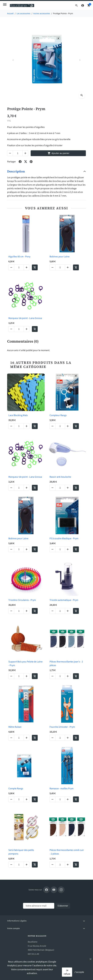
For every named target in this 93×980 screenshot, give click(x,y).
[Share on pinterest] (31, 162)
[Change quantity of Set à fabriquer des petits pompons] (19, 865)
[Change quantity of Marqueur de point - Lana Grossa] (19, 329)
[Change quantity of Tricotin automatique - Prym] (60, 611)
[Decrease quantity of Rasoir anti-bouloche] (52, 488)
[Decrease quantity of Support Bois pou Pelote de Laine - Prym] (11, 676)
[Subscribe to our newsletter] (63, 906)
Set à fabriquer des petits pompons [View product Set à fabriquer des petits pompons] (21, 852)
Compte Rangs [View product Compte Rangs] (16, 789)
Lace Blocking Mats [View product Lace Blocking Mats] (18, 415)
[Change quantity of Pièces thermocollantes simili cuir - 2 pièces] (60, 865)
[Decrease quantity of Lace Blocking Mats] (11, 426)
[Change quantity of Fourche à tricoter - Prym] (60, 738)
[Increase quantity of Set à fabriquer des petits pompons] (27, 865)
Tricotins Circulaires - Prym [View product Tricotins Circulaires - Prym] (22, 600)
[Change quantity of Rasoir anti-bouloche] (60, 488)
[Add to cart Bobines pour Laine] (76, 267)
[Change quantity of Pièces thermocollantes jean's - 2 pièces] (60, 676)
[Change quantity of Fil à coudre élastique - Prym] (60, 549)
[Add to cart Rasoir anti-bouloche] (76, 488)
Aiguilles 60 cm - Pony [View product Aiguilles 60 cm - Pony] (19, 257)
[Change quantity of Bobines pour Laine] (60, 267)
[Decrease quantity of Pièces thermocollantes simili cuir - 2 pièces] (52, 865)
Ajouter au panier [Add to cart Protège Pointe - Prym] (58, 153)
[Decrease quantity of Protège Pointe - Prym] (10, 153)
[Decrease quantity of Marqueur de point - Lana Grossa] (11, 329)
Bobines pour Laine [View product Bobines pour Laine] (60, 257)
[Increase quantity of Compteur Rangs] (68, 426)
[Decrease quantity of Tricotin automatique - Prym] (52, 611)
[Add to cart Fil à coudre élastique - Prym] (76, 549)
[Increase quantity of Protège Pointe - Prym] (25, 153)
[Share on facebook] (20, 162)
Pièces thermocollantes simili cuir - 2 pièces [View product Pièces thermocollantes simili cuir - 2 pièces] (67, 852)
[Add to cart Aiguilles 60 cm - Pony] (35, 267)
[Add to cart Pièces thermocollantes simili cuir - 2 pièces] (76, 865)
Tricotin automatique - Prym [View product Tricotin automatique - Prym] (64, 600)
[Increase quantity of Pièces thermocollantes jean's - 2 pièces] (68, 676)
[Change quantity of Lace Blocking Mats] (19, 426)
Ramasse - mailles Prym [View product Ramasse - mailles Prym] (62, 789)
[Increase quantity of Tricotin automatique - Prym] (68, 611)
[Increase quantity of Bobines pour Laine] (68, 267)
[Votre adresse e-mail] (39, 906)
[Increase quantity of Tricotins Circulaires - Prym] (27, 611)
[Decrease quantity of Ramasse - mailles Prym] (52, 799)
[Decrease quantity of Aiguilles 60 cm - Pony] (11, 267)
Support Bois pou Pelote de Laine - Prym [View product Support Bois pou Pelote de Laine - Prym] (25, 663)
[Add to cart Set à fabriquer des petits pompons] (35, 865)
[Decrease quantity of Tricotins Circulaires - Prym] (11, 611)
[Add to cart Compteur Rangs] (76, 426)
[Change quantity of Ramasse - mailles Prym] (60, 799)
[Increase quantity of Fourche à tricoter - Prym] (68, 738)
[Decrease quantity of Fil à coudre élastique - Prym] (52, 549)
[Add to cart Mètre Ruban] (35, 738)
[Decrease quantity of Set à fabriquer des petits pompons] (11, 865)
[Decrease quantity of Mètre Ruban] (11, 738)
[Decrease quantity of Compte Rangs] (11, 799)
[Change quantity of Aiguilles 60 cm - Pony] (19, 267)
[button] (77, 5)
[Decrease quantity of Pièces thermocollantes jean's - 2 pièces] (52, 676)
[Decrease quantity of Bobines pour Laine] (52, 267)
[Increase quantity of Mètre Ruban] (27, 738)
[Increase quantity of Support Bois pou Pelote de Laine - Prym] (27, 676)
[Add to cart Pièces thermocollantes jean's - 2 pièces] (76, 676)
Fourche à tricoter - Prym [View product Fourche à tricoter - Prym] (62, 727)
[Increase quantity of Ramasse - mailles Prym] (68, 799)
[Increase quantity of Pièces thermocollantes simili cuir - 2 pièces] (68, 865)
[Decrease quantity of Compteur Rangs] (52, 426)
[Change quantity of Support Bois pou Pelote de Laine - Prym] (19, 676)
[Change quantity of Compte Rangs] (19, 799)
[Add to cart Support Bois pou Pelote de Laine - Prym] (35, 676)
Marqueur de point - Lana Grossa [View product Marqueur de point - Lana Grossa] (25, 318)
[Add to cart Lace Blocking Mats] (35, 426)
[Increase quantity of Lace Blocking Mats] (27, 426)
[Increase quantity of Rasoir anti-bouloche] (68, 488)
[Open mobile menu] (5, 5)
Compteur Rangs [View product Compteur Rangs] (58, 415)
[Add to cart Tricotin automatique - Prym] (76, 611)
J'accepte (79, 972)
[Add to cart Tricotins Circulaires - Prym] (35, 611)
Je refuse (67, 972)
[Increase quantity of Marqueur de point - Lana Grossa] (27, 329)
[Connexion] (83, 5)
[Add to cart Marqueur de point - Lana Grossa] (35, 329)
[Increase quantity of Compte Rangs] (27, 799)
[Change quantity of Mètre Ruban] (19, 738)
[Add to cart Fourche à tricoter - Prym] (76, 738)
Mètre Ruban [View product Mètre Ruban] (15, 727)
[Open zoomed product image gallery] (82, 95)
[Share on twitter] (26, 162)
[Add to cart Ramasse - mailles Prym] (76, 799)
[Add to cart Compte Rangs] (35, 799)
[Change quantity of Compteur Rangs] (60, 426)
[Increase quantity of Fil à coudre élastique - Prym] (68, 549)
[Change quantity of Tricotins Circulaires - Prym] (19, 611)
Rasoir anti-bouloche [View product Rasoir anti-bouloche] (60, 477)
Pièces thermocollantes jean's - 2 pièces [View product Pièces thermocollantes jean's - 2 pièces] (66, 663)
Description (16, 171)
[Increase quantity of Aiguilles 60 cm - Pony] (27, 267)
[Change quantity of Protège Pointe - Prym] (18, 153)
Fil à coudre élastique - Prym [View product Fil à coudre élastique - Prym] (64, 538)
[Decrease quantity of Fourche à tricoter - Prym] (52, 738)
